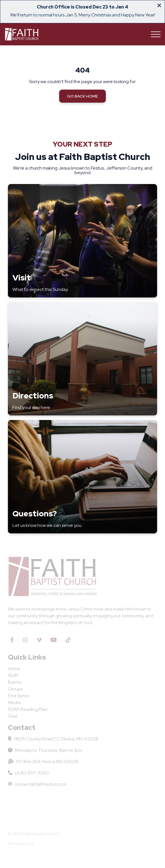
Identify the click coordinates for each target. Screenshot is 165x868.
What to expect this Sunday (40, 289)
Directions (33, 396)
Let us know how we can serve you (47, 525)
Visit (22, 278)
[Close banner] (159, 6)
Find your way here (31, 407)
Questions (33, 514)
